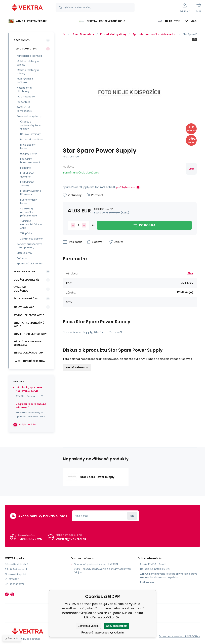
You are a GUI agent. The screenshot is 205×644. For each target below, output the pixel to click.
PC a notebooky (26, 97)
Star (191, 169)
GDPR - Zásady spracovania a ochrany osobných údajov (102, 571)
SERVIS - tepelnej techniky (30, 334)
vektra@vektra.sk (71, 539)
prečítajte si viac (126, 187)
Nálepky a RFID (29, 154)
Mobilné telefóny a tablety (28, 63)
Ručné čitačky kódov (29, 201)
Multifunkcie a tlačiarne (25, 81)
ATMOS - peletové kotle (29, 315)
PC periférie (24, 102)
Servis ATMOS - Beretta (154, 564)
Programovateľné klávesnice (31, 193)
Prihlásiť (132, 516)
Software (22, 258)
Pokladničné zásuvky (27, 184)
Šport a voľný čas (26, 299)
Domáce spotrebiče (26, 280)
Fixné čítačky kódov (28, 147)
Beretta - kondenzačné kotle (29, 325)
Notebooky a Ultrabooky (24, 90)
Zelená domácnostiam (28, 353)
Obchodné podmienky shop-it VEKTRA (96, 564)
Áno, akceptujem (117, 626)
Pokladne (26, 168)
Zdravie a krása (24, 307)
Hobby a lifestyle (24, 271)
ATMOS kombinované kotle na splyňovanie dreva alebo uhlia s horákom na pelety (169, 576)
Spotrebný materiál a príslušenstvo (154, 34)
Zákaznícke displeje (31, 239)
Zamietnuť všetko (88, 626)
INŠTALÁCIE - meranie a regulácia (28, 343)
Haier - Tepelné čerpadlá (29, 361)
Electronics (22, 40)
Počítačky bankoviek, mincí (30, 161)
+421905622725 (30, 539)
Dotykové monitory (31, 139)
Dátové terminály (30, 134)
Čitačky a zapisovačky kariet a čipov (31, 125)
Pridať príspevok (77, 367)
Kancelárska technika (29, 56)
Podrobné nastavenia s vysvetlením (102, 633)
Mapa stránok (32, 639)
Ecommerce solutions (172, 636)
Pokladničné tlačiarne (27, 175)
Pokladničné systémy (113, 34)
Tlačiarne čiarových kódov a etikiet (31, 224)
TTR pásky (26, 233)
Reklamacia (147, 582)
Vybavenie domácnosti (22, 289)
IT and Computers (83, 34)
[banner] (28, 8)
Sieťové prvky (25, 253)
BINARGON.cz (193, 636)
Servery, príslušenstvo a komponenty (30, 246)
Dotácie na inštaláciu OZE (155, 569)
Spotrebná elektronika (30, 264)
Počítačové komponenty (24, 109)
